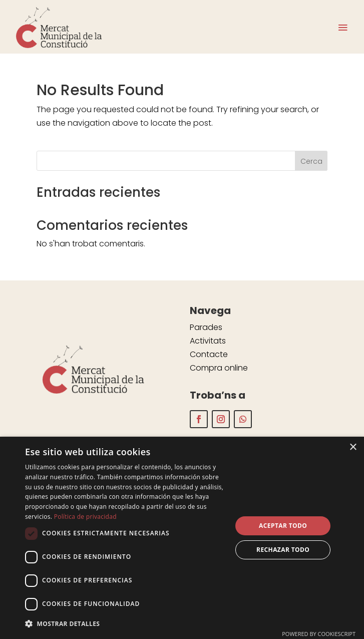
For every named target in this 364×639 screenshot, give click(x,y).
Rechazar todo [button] (283, 550)
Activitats (208, 341)
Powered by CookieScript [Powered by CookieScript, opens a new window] (319, 634)
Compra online (219, 368)
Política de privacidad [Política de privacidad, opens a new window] (85, 517)
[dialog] (182, 538)
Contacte (209, 354)
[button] (125, 624)
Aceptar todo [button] (283, 526)
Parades (206, 327)
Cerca (311, 161)
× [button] (353, 447)
